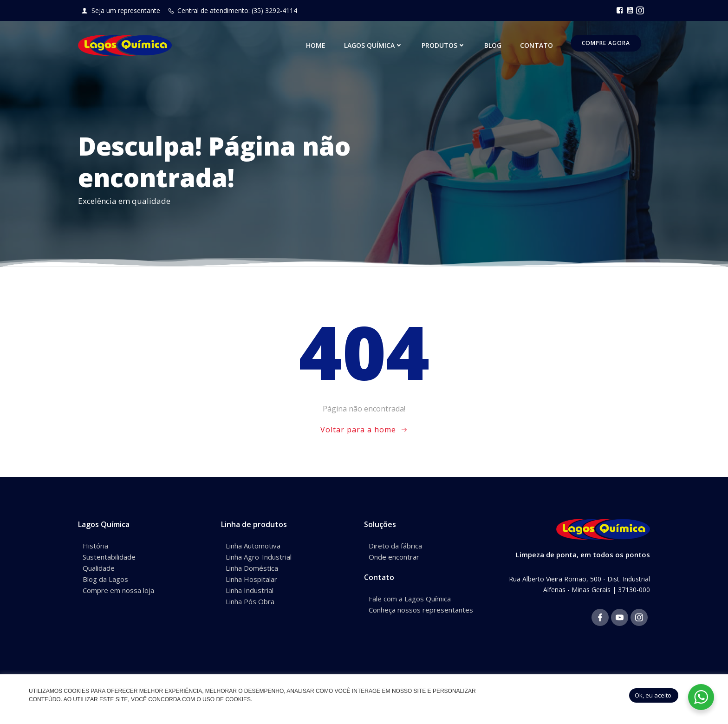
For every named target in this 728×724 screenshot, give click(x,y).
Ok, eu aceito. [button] (654, 695)
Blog (493, 45)
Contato (536, 45)
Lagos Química (374, 45)
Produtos (444, 45)
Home (316, 45)
